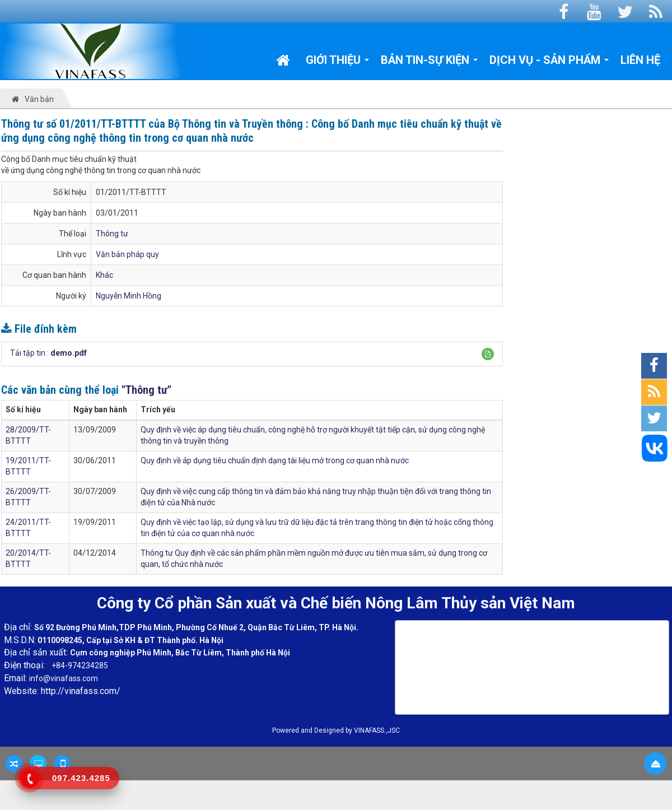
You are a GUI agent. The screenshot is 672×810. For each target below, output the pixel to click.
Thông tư (112, 234)
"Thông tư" (146, 390)
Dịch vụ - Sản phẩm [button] (549, 63)
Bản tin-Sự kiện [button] (430, 63)
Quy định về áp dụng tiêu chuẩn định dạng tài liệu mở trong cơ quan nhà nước (275, 460)
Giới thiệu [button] (338, 63)
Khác (104, 275)
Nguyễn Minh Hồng (129, 296)
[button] (488, 354)
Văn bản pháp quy (127, 254)
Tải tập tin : (48, 353)
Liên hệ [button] (640, 60)
